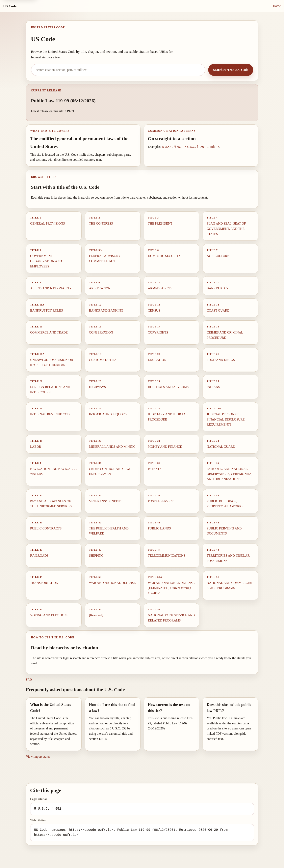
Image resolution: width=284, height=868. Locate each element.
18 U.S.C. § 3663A (195, 147)
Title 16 (214, 147)
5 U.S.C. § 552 (172, 147)
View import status (38, 757)
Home (277, 6)
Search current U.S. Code (231, 70)
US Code (10, 6)
